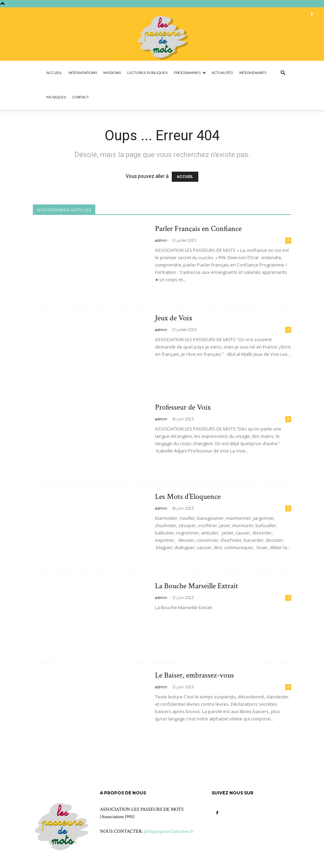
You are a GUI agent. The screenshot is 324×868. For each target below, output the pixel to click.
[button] (283, 73)
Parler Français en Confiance (198, 229)
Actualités (222, 73)
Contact (80, 97)
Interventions (83, 73)
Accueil (54, 73)
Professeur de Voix (183, 407)
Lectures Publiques (147, 73)
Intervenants (253, 73)
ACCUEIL (185, 177)
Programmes (190, 73)
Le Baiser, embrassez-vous (194, 675)
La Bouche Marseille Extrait (197, 586)
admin (161, 240)
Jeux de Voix (174, 318)
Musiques (56, 97)
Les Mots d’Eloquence (188, 497)
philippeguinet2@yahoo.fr (169, 831)
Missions (112, 73)
